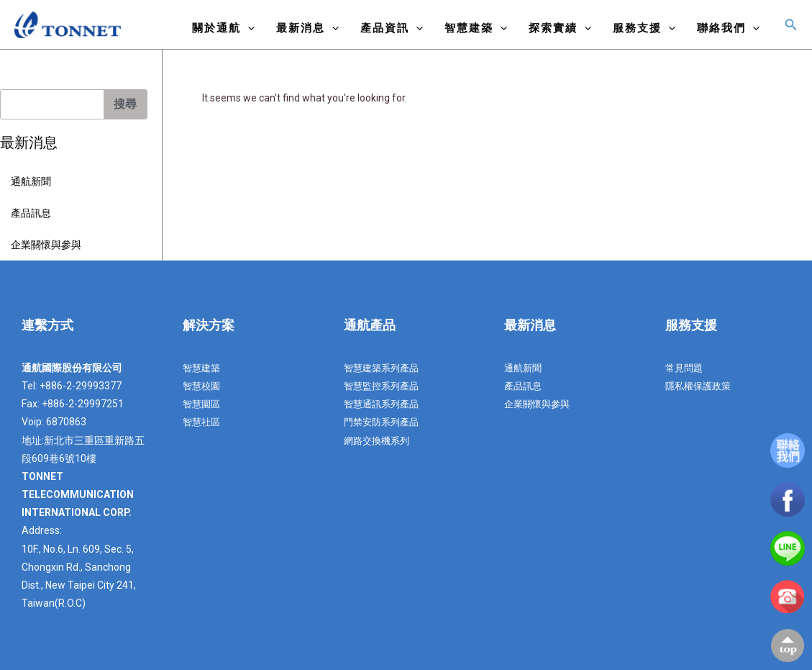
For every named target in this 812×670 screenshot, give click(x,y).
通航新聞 (31, 181)
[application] (248, 28)
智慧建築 (476, 28)
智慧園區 (203, 404)
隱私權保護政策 (701, 386)
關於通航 (223, 28)
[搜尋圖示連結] (791, 25)
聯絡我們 (728, 28)
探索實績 (560, 28)
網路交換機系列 (379, 440)
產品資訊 (392, 28)
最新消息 (307, 28)
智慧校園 (203, 386)
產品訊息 (31, 213)
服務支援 (644, 28)
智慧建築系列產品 (384, 368)
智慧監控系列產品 (384, 386)
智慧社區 (203, 422)
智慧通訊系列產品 (384, 404)
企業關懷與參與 (46, 245)
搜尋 (125, 104)
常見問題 (685, 368)
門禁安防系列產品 (384, 422)
